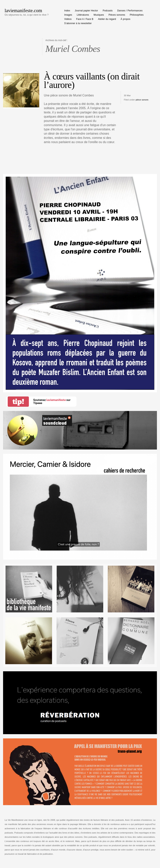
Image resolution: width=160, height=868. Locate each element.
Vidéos (68, 19)
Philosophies (137, 15)
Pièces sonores (117, 15)
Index (67, 11)
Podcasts (108, 11)
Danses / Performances (130, 11)
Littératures (83, 15)
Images (68, 15)
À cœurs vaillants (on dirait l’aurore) (92, 81)
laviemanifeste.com (23, 11)
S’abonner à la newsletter (78, 23)
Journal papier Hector (86, 11)
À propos (125, 19)
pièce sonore (142, 100)
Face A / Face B (85, 19)
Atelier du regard (107, 19)
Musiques (99, 15)
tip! (18, 402)
